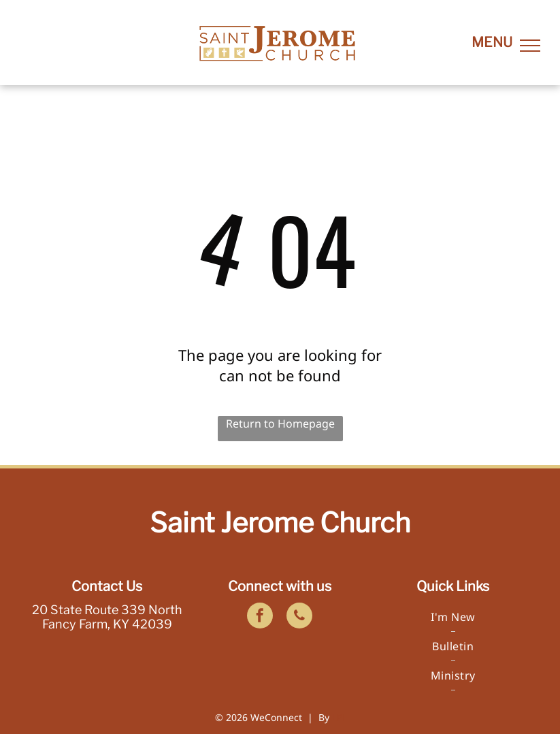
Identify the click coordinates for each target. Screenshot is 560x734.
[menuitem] (453, 617)
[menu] (530, 46)
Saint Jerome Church (280, 523)
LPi (339, 717)
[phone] (299, 617)
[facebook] (260, 617)
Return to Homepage (280, 424)
